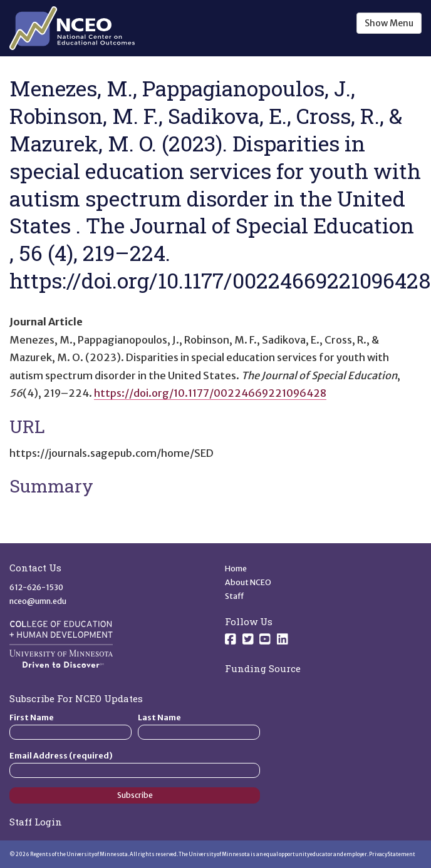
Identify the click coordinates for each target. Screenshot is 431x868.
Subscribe (135, 795)
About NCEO (248, 582)
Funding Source (263, 668)
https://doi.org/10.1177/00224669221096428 (210, 393)
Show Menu (389, 23)
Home (236, 569)
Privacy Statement (392, 854)
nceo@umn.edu (38, 601)
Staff (235, 596)
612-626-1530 (36, 587)
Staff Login (36, 822)
